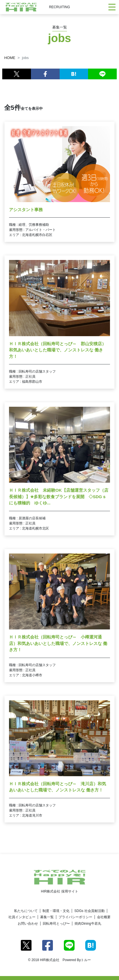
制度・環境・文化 (56, 911)
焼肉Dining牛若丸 (88, 924)
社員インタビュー (22, 917)
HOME (10, 58)
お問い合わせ (28, 924)
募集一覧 (47, 917)
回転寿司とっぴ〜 (56, 924)
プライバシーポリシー (75, 917)
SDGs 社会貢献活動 (89, 911)
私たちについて (26, 911)
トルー (86, 960)
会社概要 (104, 917)
